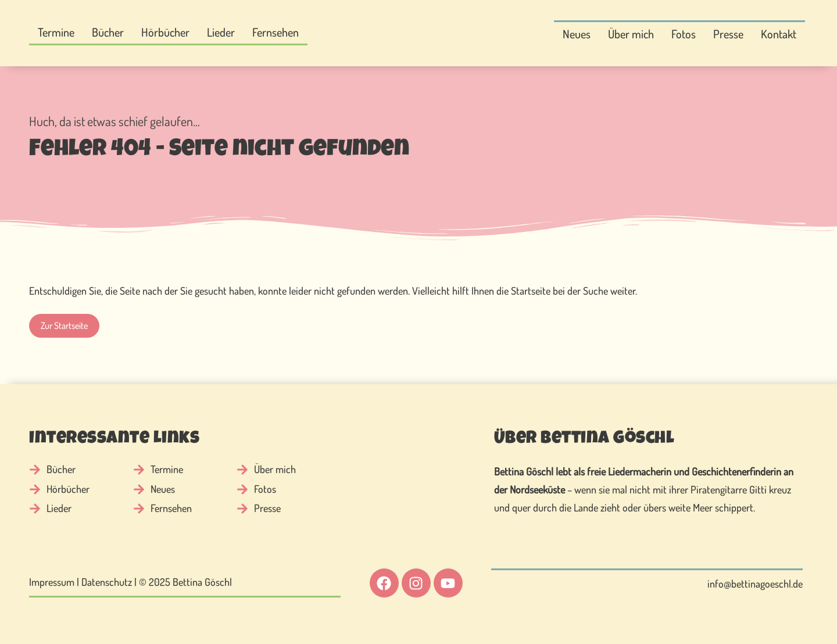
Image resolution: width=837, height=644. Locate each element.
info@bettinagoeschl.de (755, 584)
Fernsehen (276, 32)
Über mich (631, 34)
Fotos (684, 34)
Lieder (221, 32)
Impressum (52, 582)
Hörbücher (165, 32)
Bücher (108, 32)
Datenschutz (107, 582)
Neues (577, 34)
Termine (56, 32)
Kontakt (779, 34)
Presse (728, 34)
